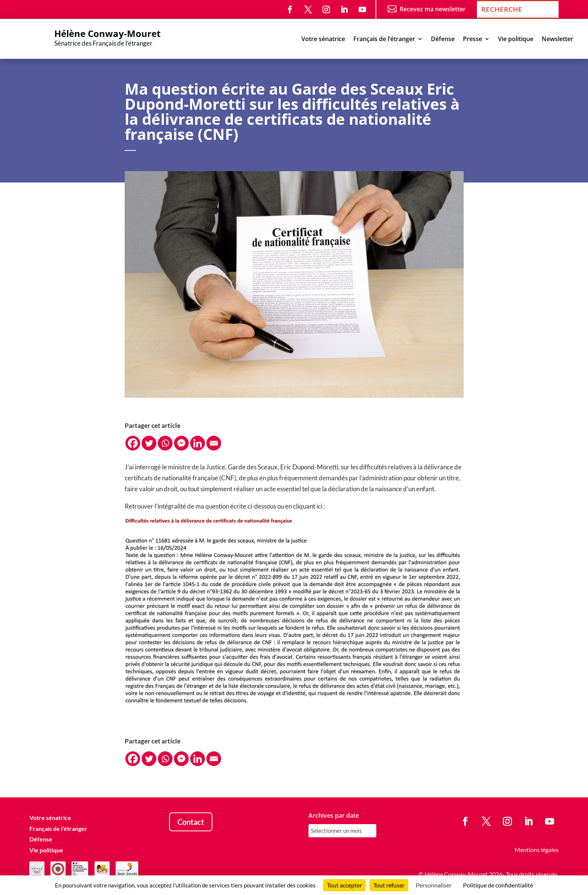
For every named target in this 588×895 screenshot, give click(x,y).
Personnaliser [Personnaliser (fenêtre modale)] (434, 885)
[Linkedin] (198, 443)
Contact (191, 822)
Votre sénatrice (323, 40)
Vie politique (516, 40)
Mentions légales (537, 850)
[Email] (214, 443)
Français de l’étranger (384, 40)
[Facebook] (133, 443)
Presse (473, 40)
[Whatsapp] (165, 443)
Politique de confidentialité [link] (498, 885)
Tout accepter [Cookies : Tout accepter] (344, 885)
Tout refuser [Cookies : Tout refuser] (389, 885)
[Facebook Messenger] (181, 443)
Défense (443, 40)
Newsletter (557, 40)
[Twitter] (149, 443)
